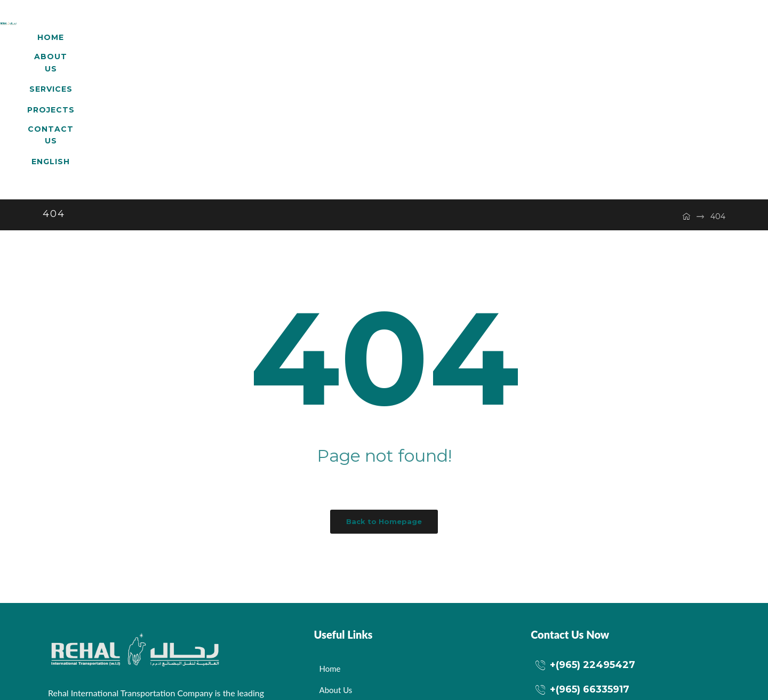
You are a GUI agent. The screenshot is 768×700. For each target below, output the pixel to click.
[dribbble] (147, 625)
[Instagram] (176, 625)
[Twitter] (88, 625)
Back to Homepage (384, 384)
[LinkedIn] (117, 625)
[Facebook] (59, 625)
